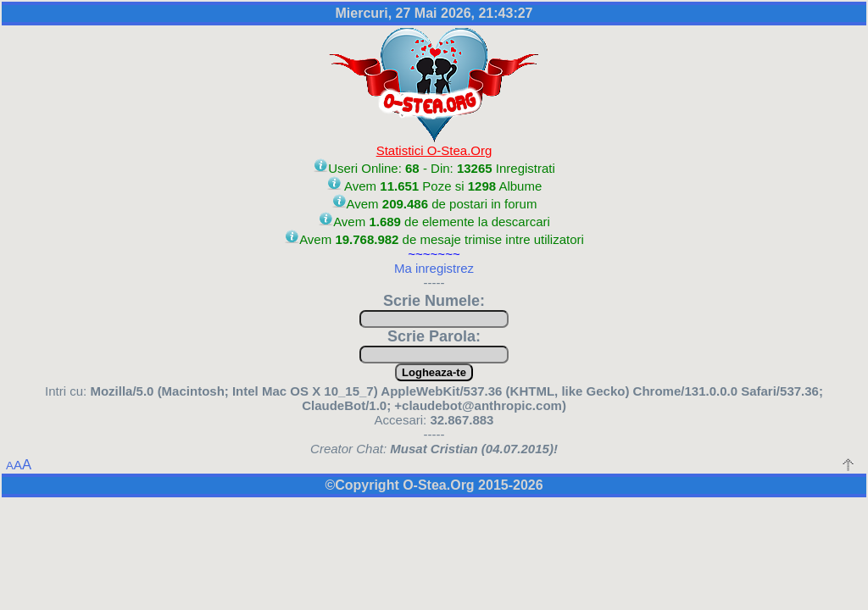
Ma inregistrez (434, 268)
